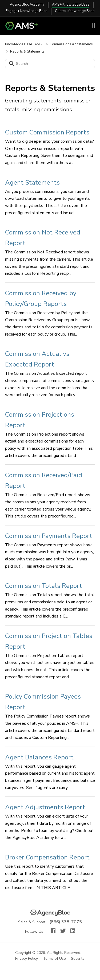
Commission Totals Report (44, 586)
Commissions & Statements (71, 44)
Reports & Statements (27, 51)
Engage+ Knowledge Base (26, 11)
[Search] (50, 64)
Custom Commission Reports (47, 132)
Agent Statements (32, 182)
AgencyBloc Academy (27, 5)
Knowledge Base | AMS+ (24, 44)
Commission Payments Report (49, 536)
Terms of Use (55, 959)
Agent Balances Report (39, 757)
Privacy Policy (27, 959)
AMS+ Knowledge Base (71, 5)
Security (78, 959)
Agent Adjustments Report (45, 807)
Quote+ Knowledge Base (75, 11)
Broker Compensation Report (47, 857)
